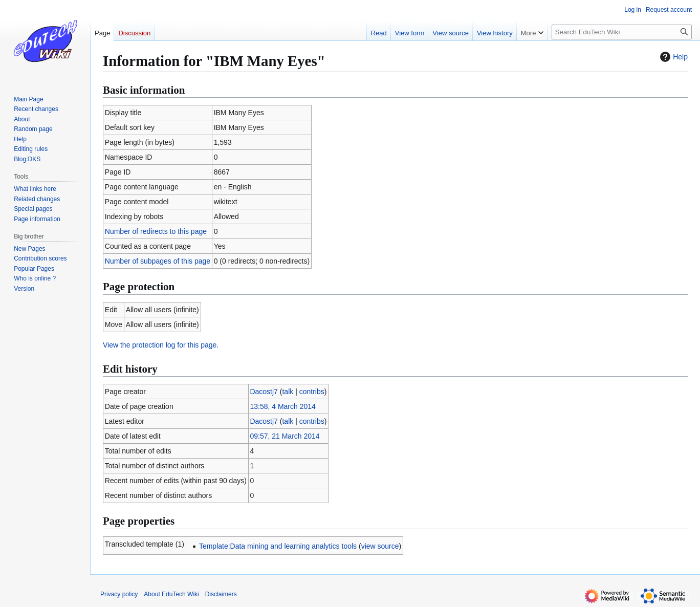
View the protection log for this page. (161, 345)
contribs (312, 392)
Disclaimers (221, 594)
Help (673, 57)
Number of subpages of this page (158, 261)
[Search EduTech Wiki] (622, 32)
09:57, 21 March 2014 (285, 436)
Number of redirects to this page (156, 231)
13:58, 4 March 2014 (282, 406)
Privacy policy (119, 594)
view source (380, 546)
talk (288, 392)
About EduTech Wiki (171, 594)
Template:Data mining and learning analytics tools (278, 546)
